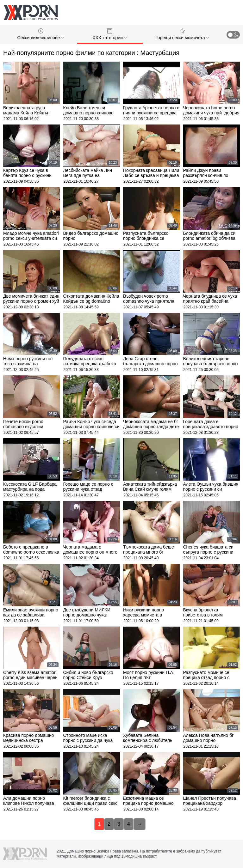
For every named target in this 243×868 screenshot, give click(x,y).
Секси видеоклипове (41, 34)
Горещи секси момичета (182, 34)
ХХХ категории (110, 34)
